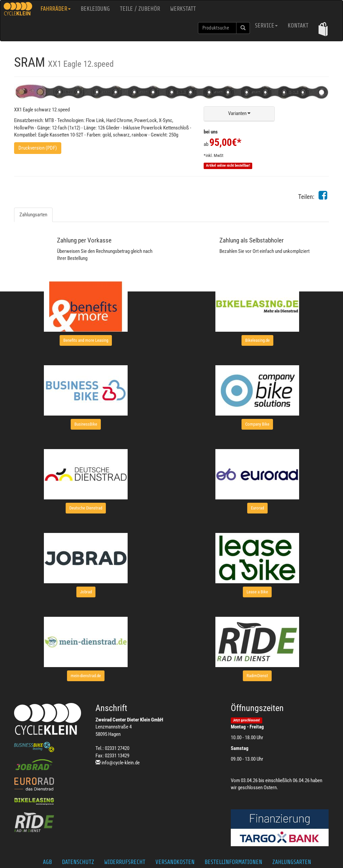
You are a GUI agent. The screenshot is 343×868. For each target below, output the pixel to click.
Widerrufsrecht (125, 862)
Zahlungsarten (33, 215)
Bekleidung (95, 9)
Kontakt (298, 25)
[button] (323, 29)
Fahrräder (56, 9)
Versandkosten (175, 862)
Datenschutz (78, 862)
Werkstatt (183, 9)
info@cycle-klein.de (121, 763)
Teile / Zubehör (140, 9)
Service (266, 25)
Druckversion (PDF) (38, 148)
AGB (47, 862)
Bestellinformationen (233, 862)
